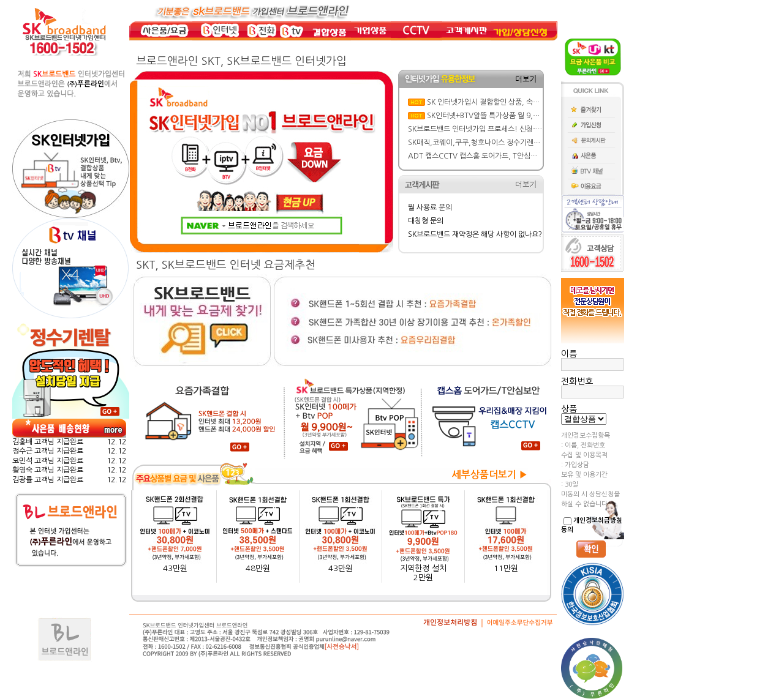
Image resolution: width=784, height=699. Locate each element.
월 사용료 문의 (430, 207)
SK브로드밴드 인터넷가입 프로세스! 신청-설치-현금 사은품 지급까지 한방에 (523, 129)
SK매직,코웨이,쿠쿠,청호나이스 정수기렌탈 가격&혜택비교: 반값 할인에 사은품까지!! (538, 143)
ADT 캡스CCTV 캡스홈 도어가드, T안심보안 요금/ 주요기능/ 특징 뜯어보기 (524, 156)
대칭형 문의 (426, 221)
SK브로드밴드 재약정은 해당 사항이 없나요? (475, 234)
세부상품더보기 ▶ (490, 475)
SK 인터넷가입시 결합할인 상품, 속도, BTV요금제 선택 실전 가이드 (529, 102)
